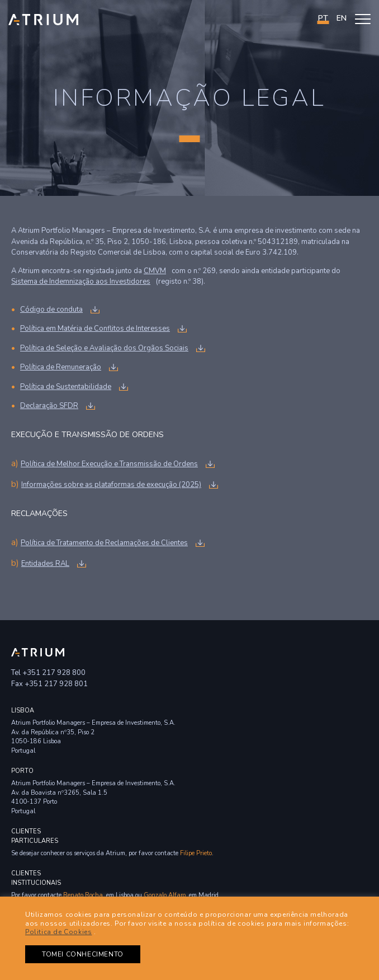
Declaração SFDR (49, 406)
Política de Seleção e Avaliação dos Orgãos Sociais (104, 348)
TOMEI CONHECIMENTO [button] (83, 954)
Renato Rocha (83, 895)
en (342, 18)
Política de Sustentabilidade (66, 387)
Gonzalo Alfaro (165, 895)
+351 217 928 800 (54, 673)
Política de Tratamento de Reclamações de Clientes (104, 543)
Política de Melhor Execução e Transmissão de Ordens (109, 464)
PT (323, 18)
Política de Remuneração (61, 367)
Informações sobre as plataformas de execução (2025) (111, 485)
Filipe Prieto (196, 853)
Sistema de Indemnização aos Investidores (81, 282)
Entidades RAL (45, 564)
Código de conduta (51, 310)
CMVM (155, 271)
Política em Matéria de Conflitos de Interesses (95, 329)
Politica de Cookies (58, 932)
